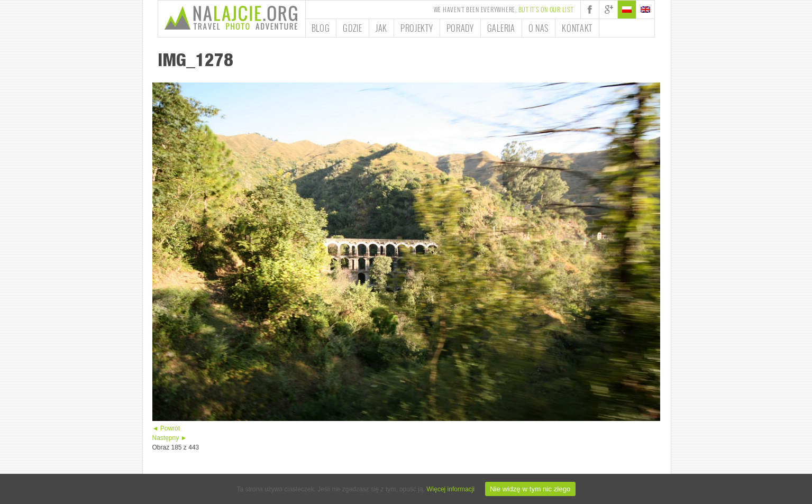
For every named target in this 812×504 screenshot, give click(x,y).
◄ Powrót (166, 428)
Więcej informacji (450, 489)
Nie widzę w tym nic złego (530, 489)
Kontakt (577, 28)
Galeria (501, 28)
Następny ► (170, 438)
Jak (381, 28)
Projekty (417, 28)
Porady (460, 28)
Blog (321, 28)
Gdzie (353, 28)
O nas (539, 28)
